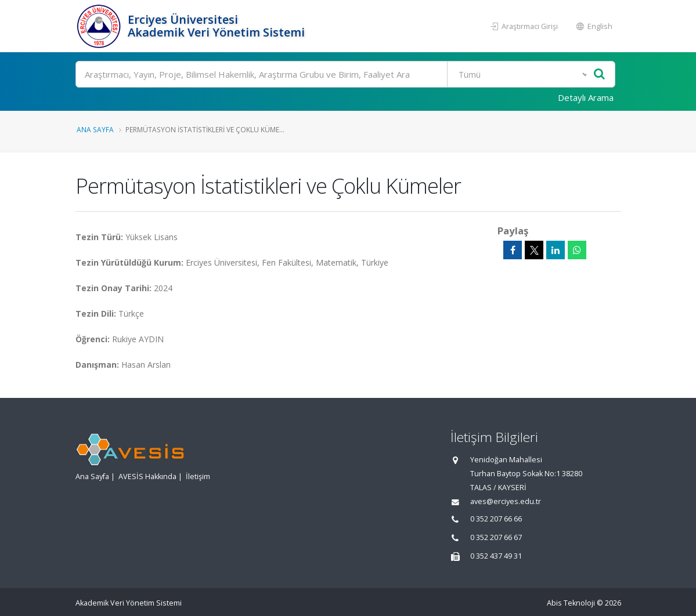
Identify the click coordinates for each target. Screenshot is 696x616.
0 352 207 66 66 (496, 519)
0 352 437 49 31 (496, 556)
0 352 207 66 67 (496, 537)
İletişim (198, 477)
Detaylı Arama (586, 97)
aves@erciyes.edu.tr (506, 501)
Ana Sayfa (95, 129)
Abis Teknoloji (571, 603)
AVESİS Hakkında (147, 477)
